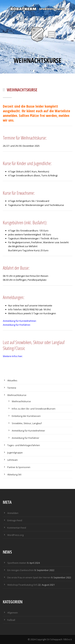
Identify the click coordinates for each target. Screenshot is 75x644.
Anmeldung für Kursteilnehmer (28, 431)
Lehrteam (12, 460)
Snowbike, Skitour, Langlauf (27, 423)
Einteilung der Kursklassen (26, 416)
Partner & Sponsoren (19, 467)
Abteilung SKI (14, 474)
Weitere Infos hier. (13, 356)
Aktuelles (12, 380)
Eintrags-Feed (15, 520)
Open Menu (52, 34)
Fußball (11, 620)
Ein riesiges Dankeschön (21, 570)
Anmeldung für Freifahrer (25, 438)
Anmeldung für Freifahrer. (17, 325)
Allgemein (13, 613)
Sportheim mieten (17, 563)
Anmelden (13, 513)
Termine (12, 388)
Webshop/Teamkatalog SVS (22, 585)
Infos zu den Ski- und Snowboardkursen (34, 409)
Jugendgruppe (15, 453)
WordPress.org (15, 535)
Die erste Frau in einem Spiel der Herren (29, 577)
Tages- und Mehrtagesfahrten (24, 445)
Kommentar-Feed (17, 528)
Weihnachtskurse (17, 395)
